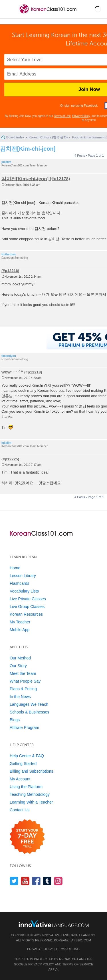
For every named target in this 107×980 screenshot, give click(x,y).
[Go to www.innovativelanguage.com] (54, 924)
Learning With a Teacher (31, 802)
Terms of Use (62, 116)
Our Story (18, 666)
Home (15, 568)
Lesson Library (23, 576)
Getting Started (23, 764)
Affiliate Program (24, 727)
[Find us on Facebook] (36, 881)
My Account (20, 779)
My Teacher (20, 622)
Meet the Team (23, 673)
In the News (20, 697)
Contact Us (20, 810)
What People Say (25, 681)
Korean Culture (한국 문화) (48, 137)
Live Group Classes (27, 607)
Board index (15, 137)
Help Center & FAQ (27, 756)
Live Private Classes (28, 599)
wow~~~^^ (12, 372)
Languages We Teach (29, 704)
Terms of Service (78, 964)
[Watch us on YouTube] (25, 881)
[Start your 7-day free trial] (27, 837)
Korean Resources (26, 614)
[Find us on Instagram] (58, 881)
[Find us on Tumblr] (47, 881)
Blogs (15, 720)
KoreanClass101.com (72, 940)
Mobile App (20, 630)
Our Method (20, 658)
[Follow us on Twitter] (14, 881)
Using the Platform (26, 787)
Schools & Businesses (30, 712)
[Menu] (9, 9)
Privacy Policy (81, 116)
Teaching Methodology (30, 794)
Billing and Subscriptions (32, 771)
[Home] (48, 14)
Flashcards (19, 583)
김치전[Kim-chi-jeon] (28, 149)
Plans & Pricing (23, 689)
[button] (98, 9)
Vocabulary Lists (24, 591)
